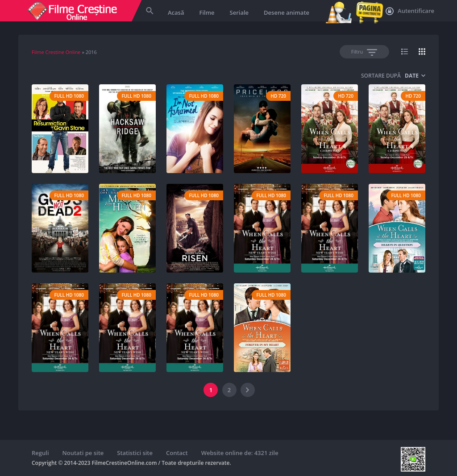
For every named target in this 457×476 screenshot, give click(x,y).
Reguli (40, 453)
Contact (177, 453)
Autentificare (410, 11)
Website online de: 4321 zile (240, 453)
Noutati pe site (83, 453)
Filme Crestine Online (56, 52)
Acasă (176, 12)
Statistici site (135, 453)
